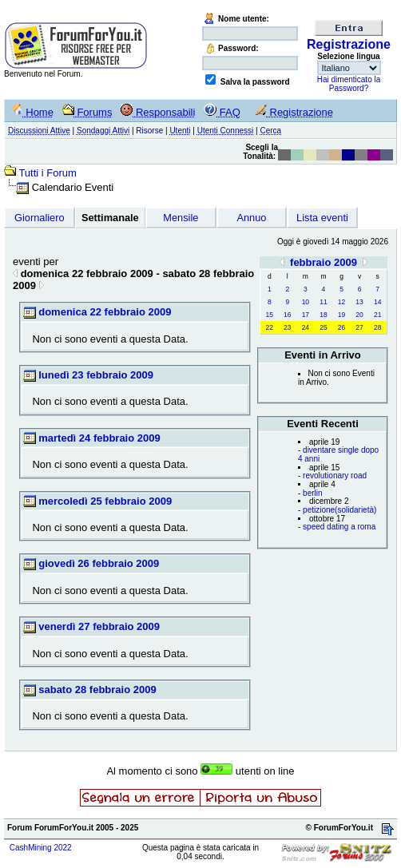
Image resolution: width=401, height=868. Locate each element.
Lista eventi (322, 218)
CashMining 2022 (41, 848)
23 (287, 327)
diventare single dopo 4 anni (338, 454)
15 (270, 315)
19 (341, 315)
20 (359, 315)
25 (323, 327)
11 (323, 302)
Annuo (251, 218)
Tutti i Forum (47, 173)
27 (359, 327)
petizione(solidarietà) (339, 510)
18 (323, 315)
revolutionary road (335, 476)
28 (377, 327)
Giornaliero (40, 218)
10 (306, 302)
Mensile (181, 218)
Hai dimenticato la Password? (349, 84)
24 (306, 327)
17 (306, 315)
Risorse (149, 131)
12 (341, 302)
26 (341, 327)
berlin (312, 493)
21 (377, 315)
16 (287, 315)
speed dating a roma (339, 527)
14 (377, 302)
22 (270, 327)
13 (359, 302)
